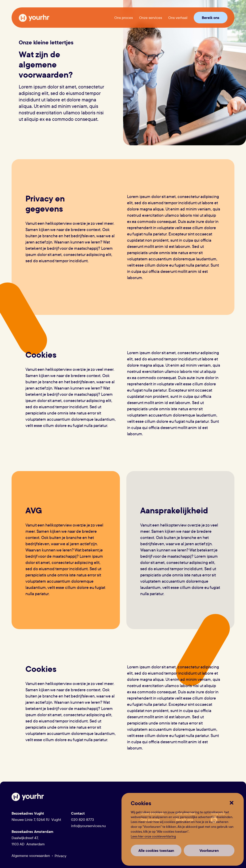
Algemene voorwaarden (31, 856)
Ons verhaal (178, 18)
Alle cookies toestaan (156, 850)
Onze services (151, 18)
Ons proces (124, 18)
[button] (232, 803)
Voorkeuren (209, 850)
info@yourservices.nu (88, 826)
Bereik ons (211, 18)
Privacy (61, 856)
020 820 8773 (83, 819)
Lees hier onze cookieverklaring (153, 836)
